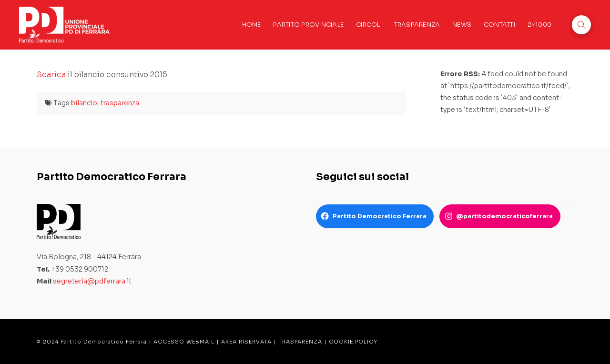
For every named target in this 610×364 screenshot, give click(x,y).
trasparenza (120, 103)
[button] (581, 25)
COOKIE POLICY (353, 342)
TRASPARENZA (300, 342)
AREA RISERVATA (246, 342)
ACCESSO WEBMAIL (184, 342)
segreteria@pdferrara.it (92, 281)
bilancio (84, 103)
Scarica (51, 75)
